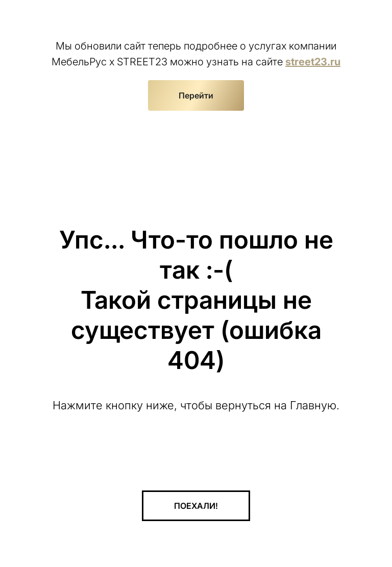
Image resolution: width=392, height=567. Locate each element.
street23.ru (313, 62)
